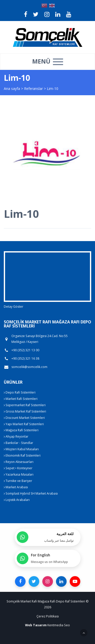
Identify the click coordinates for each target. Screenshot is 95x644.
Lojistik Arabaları (17, 500)
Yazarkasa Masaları (19, 474)
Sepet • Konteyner (18, 468)
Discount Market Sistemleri (24, 418)
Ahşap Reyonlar (16, 436)
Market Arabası (16, 487)
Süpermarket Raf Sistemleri (25, 405)
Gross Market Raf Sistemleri (25, 411)
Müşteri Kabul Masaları (21, 449)
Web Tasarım (36, 625)
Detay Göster (14, 307)
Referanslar (33, 89)
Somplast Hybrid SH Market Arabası (31, 493)
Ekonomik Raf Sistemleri (22, 455)
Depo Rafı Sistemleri (20, 392)
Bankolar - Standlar (18, 443)
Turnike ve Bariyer (18, 481)
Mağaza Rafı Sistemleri (21, 430)
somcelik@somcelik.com (29, 367)
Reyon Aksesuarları (19, 462)
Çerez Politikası (48, 616)
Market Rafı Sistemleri (21, 399)
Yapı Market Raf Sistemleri (24, 424)
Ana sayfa (12, 89)
